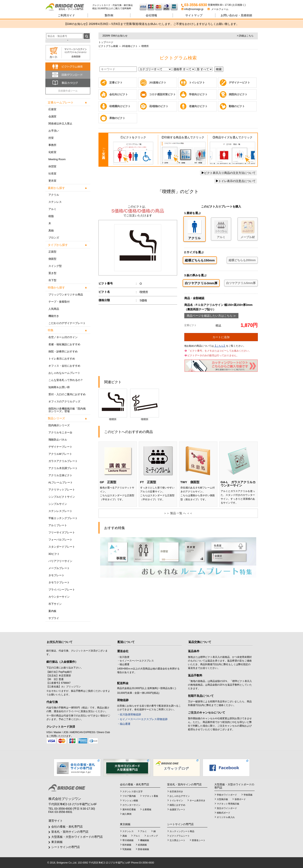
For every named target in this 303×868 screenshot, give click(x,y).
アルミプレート (58, 525)
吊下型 (52, 280)
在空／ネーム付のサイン (63, 337)
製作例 (109, 15)
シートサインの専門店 (66, 847)
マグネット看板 (150, 796)
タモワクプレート (59, 582)
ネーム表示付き (197, 800)
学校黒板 (248, 795)
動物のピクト (237, 106)
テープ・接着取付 (59, 302)
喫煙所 (113, 405)
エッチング (152, 836)
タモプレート (56, 575)
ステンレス (55, 202)
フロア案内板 (129, 796)
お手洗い (54, 131)
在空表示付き (176, 791)
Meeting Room (57, 159)
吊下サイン (55, 604)
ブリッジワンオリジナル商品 (66, 295)
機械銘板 (145, 840)
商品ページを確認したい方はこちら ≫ (211, 316)
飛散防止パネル (58, 440)
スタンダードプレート (62, 547)
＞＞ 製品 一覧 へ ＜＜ (178, 513)
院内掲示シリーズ (59, 425)
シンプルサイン (58, 504)
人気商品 (54, 309)
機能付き (54, 316)
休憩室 (52, 166)
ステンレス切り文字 (132, 791)
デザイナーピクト (239, 83)
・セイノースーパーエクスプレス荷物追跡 (142, 719)
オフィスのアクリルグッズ (64, 401)
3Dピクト (54, 554)
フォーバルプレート (60, 540)
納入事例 (127, 814)
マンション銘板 (130, 800)
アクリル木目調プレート (63, 468)
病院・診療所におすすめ (63, 351)
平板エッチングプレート (63, 518)
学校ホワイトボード (227, 795)
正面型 (52, 252)
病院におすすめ (177, 805)
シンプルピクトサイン (62, 497)
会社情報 (151, 15)
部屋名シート (199, 840)
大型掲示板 (222, 799)
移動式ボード (224, 813)
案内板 (52, 611)
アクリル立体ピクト (60, 475)
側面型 (52, 259)
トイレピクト (197, 83)
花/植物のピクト (159, 106)
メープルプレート (59, 568)
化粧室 (52, 152)
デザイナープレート (60, 447)
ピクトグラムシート (180, 836)
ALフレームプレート (61, 482)
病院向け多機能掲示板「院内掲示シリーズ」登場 (67, 410)
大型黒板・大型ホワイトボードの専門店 (77, 837)
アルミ (52, 209)
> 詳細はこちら (245, 36)
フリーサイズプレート (62, 532)
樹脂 (51, 216)
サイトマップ (194, 15)
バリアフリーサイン (60, 561)
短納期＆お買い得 (59, 387)
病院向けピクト (238, 94)
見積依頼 (236, 15)
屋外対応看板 (129, 809)
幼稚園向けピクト (120, 106)
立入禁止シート (177, 840)
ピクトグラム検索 (108, 46)
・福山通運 (124, 724)
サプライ (54, 618)
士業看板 (147, 809)
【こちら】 (220, 346)
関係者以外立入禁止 (60, 124)
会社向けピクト (119, 94)
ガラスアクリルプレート (63, 461)
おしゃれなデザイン (180, 796)
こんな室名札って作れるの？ (66, 380)
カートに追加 (221, 337)
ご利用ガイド (66, 15)
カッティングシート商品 (182, 831)
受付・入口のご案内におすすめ (67, 394)
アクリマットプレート (62, 490)
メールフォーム (218, 9)
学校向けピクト (198, 94)
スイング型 (55, 266)
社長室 (52, 174)
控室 (51, 138)
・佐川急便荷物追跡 (129, 714)
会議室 (52, 116)
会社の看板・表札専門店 (67, 827)
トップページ (106, 42)
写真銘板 (127, 849)
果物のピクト (117, 118)
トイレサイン (176, 800)
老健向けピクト (198, 106)
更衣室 (52, 181)
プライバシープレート (62, 590)
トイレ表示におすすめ (62, 359)
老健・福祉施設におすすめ (64, 344)
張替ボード (240, 799)
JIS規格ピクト (129, 46)
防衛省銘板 (144, 849)
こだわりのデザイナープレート (67, 323)
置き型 (52, 273)
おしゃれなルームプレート (64, 373)
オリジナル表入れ (226, 817)
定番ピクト (116, 83)
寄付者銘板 (128, 840)
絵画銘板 (142, 845)
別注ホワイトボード (227, 808)
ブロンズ (54, 238)
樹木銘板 (127, 845)
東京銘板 (57, 842)
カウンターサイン (59, 597)
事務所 (52, 145)
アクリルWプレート (60, 454)
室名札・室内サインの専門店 (70, 832)
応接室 (52, 109)
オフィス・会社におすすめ (64, 366)
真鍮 (51, 230)
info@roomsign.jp (193, 9)
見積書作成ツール (68, 91)
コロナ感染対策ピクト (162, 94)
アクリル (54, 195)
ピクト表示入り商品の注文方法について (228, 173)
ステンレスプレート (60, 511)
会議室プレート (177, 809)
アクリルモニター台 (60, 432)
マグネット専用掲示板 (228, 804)
